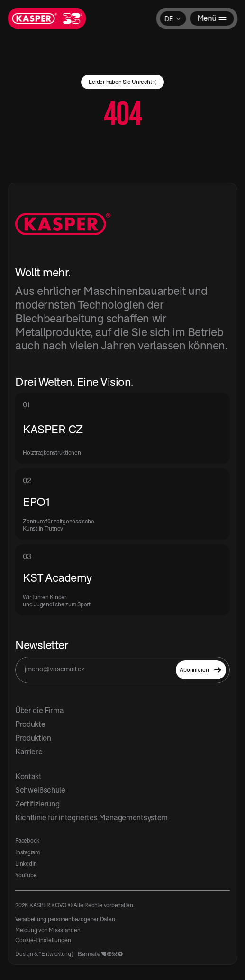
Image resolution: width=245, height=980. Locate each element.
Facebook (27, 840)
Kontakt (28, 776)
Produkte (30, 724)
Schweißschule (40, 790)
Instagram (27, 852)
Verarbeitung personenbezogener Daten (65, 919)
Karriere (29, 751)
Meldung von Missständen (48, 930)
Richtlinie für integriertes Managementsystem (91, 817)
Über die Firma (40, 710)
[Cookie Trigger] (43, 940)
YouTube (26, 875)
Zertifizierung (37, 804)
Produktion (33, 738)
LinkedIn (26, 864)
